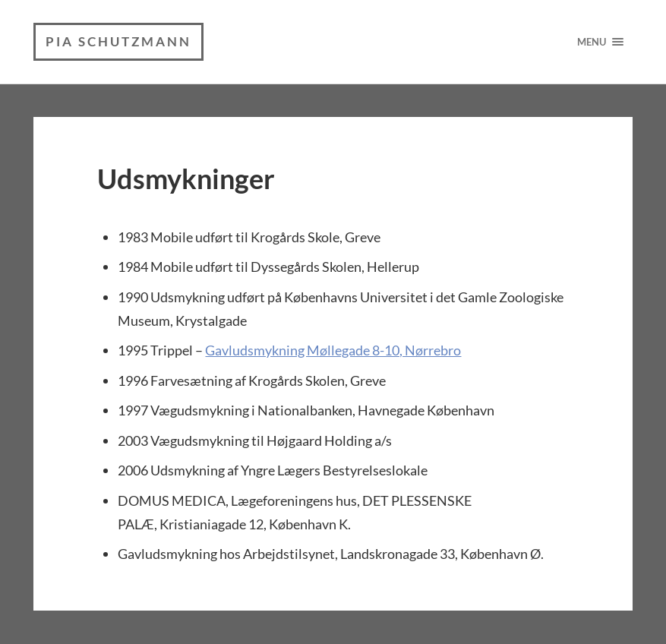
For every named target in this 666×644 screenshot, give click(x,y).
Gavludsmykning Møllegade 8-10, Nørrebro (333, 350)
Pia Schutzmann (118, 41)
